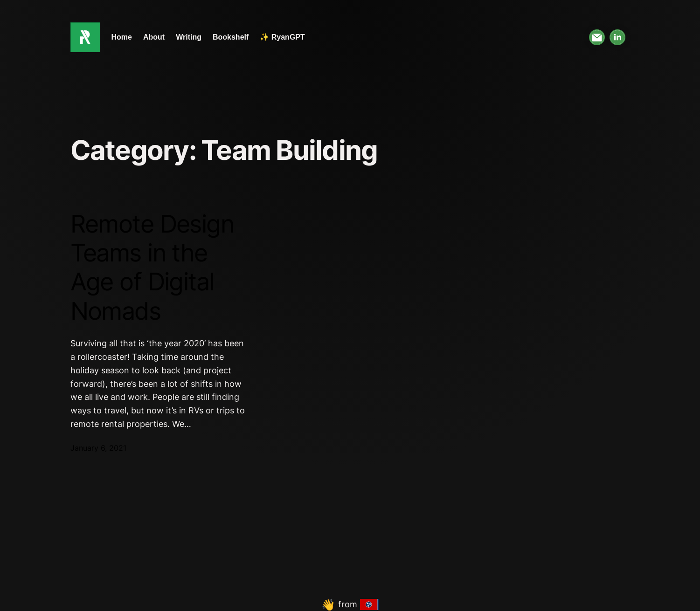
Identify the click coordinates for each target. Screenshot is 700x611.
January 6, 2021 (98, 448)
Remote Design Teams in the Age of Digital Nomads (152, 268)
